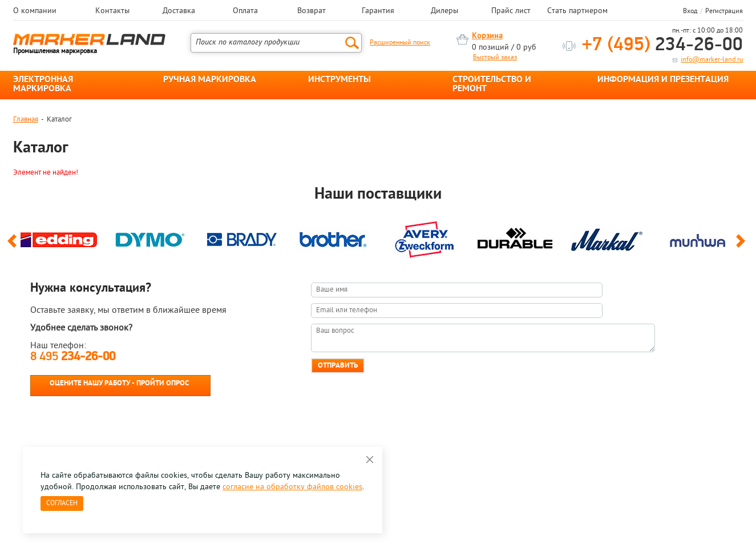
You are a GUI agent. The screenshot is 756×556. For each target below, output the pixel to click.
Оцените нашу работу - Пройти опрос (119, 383)
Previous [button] (14, 246)
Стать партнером (577, 11)
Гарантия (378, 11)
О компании (35, 11)
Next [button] (743, 246)
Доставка (179, 11)
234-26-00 (662, 45)
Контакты (112, 11)
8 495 (73, 357)
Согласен (62, 503)
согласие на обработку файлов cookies (292, 487)
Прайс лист (511, 11)
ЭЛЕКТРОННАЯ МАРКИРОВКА (43, 84)
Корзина (487, 36)
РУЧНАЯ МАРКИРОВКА (210, 80)
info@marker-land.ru (712, 60)
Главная (26, 120)
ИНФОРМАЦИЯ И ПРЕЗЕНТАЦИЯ (663, 80)
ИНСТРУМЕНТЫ (339, 80)
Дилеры (444, 11)
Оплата (245, 11)
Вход (690, 11)
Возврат (312, 11)
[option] (59, 237)
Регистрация (724, 11)
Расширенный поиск (400, 43)
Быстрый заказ (495, 58)
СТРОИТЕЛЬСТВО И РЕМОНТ (492, 84)
